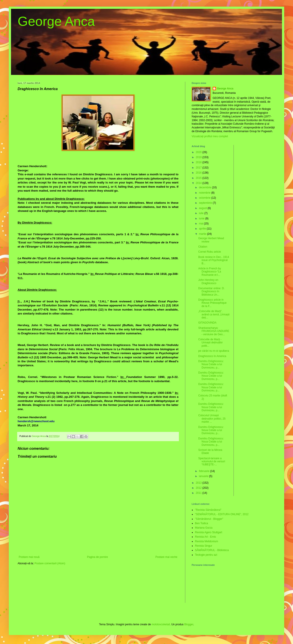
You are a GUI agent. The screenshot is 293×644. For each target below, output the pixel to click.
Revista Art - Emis (205, 537)
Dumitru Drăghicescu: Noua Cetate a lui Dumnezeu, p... (211, 364)
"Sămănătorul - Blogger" (209, 519)
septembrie (206, 203)
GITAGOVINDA (207, 323)
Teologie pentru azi (206, 555)
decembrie (205, 187)
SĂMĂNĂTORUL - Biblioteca (212, 550)
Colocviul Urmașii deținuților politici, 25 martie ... (212, 419)
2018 (199, 162)
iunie (202, 218)
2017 (199, 168)
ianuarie (204, 476)
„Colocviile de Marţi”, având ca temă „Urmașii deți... (214, 314)
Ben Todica (201, 523)
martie (203, 234)
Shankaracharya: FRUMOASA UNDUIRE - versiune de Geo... (214, 331)
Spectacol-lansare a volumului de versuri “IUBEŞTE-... (212, 462)
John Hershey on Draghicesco (208, 281)
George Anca (56, 21)
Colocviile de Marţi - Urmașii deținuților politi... (210, 343)
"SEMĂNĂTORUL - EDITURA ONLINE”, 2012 (222, 514)
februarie (205, 471)
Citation (203, 247)
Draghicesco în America (212, 356)
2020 (199, 152)
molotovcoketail (161, 624)
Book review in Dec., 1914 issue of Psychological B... (214, 260)
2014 (199, 183)
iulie (202, 213)
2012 (199, 488)
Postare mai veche (166, 557)
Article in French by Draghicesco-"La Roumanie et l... (210, 272)
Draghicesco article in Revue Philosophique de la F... (212, 303)
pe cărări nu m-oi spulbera (214, 351)
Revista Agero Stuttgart (209, 532)
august (203, 208)
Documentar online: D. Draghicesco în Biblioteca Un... (211, 291)
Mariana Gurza (204, 528)
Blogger (189, 624)
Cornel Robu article (210, 252)
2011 (199, 493)
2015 (199, 178)
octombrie (205, 198)
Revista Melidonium (207, 541)
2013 (199, 483)
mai (201, 224)
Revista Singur (204, 546)
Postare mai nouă (29, 557)
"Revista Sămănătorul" (208, 510)
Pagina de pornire (97, 557)
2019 (199, 157)
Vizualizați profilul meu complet (210, 136)
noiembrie (205, 193)
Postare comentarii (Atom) (50, 563)
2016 (199, 173)
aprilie (203, 229)
